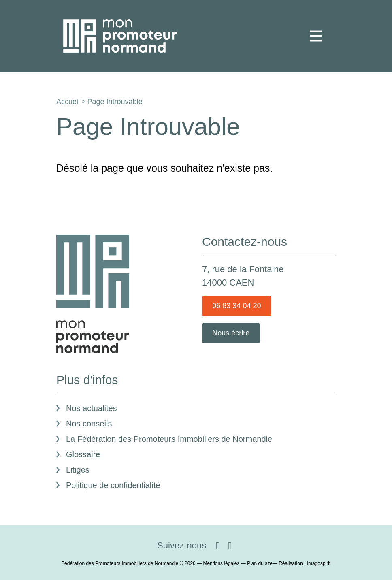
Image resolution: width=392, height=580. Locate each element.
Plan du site (260, 563)
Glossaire (83, 454)
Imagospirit (319, 563)
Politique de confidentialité (113, 485)
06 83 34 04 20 (236, 306)
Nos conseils (89, 424)
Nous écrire (231, 333)
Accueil (68, 102)
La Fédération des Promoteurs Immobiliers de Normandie (169, 439)
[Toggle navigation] (316, 36)
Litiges (78, 470)
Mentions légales (221, 563)
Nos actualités (92, 408)
